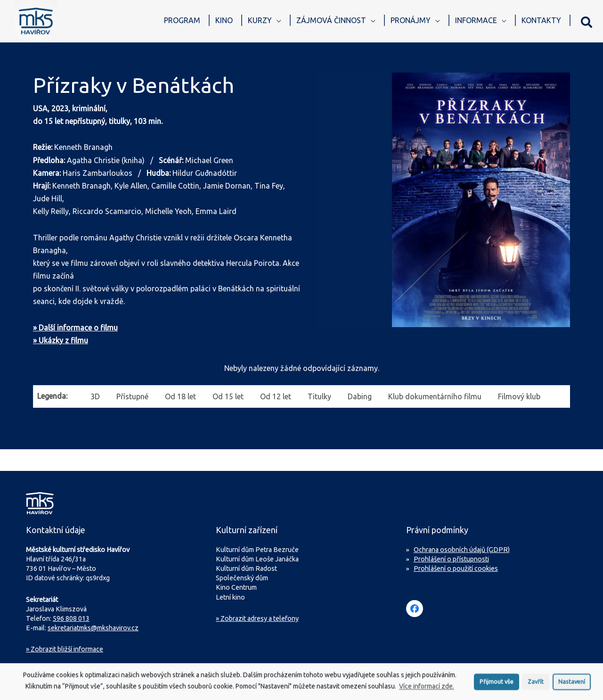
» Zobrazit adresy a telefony (257, 618)
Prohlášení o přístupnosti (451, 559)
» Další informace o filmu (75, 328)
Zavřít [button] (536, 684)
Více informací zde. (427, 689)
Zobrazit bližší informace (65, 649)
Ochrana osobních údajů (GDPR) (462, 550)
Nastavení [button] (572, 684)
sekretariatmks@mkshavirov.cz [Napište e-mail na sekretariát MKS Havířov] (93, 628)
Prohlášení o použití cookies (456, 568)
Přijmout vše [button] (497, 684)
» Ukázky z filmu (61, 340)
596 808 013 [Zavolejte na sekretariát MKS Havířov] (71, 618)
